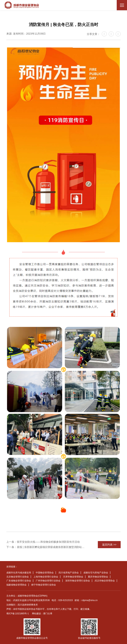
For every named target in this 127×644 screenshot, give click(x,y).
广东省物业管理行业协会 (19, 581)
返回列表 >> (109, 545)
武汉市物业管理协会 (105, 581)
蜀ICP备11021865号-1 (18, 614)
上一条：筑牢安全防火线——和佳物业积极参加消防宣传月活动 (43, 542)
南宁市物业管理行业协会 (44, 585)
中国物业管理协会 (45, 573)
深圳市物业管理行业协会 (78, 581)
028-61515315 (66, 600)
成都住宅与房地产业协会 (96, 573)
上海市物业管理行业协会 (46, 577)
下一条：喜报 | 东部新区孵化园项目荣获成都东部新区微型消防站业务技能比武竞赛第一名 (46, 547)
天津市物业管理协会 (73, 577)
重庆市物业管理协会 (98, 577)
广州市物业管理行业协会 (48, 581)
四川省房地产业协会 (69, 573)
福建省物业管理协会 (16, 585)
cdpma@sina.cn (89, 600)
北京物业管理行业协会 (18, 577)
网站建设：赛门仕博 (42, 614)
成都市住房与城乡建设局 (19, 573)
